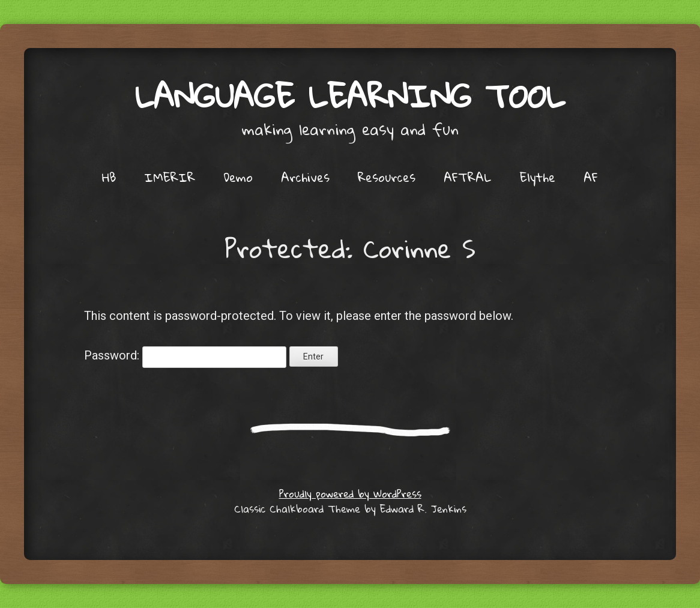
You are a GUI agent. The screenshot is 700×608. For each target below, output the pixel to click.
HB (109, 177)
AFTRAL (468, 177)
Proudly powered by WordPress (350, 494)
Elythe (538, 177)
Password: (185, 355)
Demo (238, 177)
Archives (305, 177)
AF (591, 177)
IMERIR (170, 177)
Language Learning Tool (350, 96)
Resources (387, 177)
